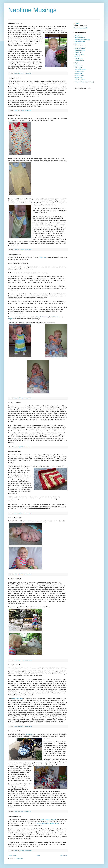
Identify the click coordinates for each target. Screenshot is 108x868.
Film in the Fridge (80, 50)
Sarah (78, 24)
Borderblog (78, 44)
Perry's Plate (79, 67)
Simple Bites (79, 74)
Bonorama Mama (80, 42)
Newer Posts (12, 856)
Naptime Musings (32, 10)
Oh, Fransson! (79, 65)
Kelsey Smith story (17, 699)
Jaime (58, 317)
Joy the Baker (79, 59)
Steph (10, 319)
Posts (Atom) (19, 859)
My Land (78, 63)
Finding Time (79, 52)
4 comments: (28, 73)
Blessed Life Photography (82, 40)
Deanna (46, 317)
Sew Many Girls (80, 71)
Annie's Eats (79, 35)
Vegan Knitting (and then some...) (85, 82)
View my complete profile (81, 28)
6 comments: (28, 398)
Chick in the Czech (80, 46)
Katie (54, 317)
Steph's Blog (79, 78)
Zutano (10, 120)
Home (38, 856)
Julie (51, 317)
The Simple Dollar (80, 80)
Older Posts (64, 856)
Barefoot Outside (80, 38)
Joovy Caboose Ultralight (48, 819)
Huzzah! (78, 57)
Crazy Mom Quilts (80, 48)
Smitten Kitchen (80, 76)
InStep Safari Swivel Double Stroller (48, 823)
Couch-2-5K (29, 734)
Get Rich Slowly (80, 54)
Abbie (37, 317)
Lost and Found (80, 61)
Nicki (41, 317)
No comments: (28, 513)
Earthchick (43, 257)
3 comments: (29, 249)
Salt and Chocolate (81, 69)
